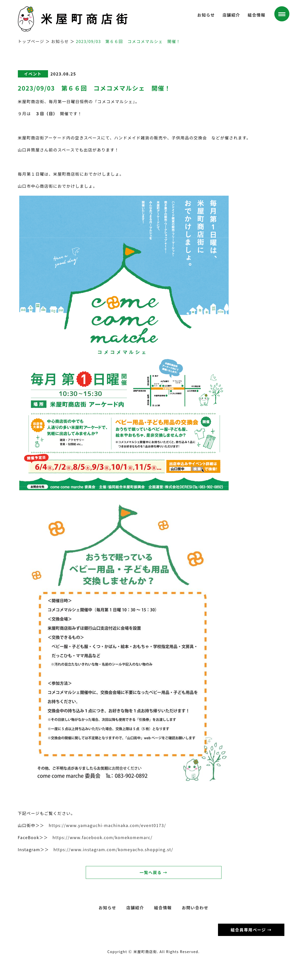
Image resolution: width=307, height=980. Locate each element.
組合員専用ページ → (251, 930)
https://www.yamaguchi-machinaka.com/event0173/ (107, 825)
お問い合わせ (195, 908)
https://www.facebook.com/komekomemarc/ (103, 837)
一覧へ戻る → (154, 872)
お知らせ (206, 15)
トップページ (31, 41)
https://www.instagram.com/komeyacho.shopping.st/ (113, 849)
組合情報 (256, 15)
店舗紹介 (231, 15)
